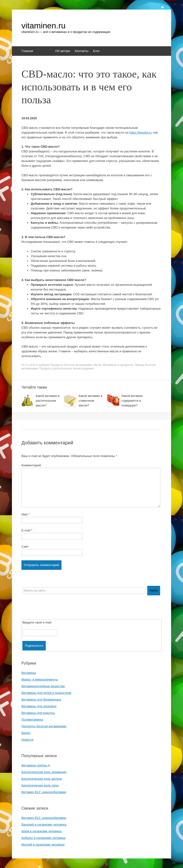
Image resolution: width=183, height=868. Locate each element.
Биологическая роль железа (42, 779)
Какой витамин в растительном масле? (48, 401)
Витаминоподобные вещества (43, 686)
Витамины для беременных (41, 699)
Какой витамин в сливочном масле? (91, 401)
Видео (26, 733)
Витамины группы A (36, 765)
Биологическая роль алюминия (44, 772)
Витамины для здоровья (39, 706)
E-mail (27, 530)
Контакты (81, 51)
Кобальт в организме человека (43, 838)
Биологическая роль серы (40, 785)
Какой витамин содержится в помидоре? (132, 401)
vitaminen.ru (43, 26)
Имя (25, 514)
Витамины (29, 673)
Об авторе (63, 51)
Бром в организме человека (41, 831)
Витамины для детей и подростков (46, 693)
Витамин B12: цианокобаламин (44, 792)
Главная (27, 51)
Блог (97, 51)
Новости (27, 740)
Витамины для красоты (38, 713)
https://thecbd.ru (140, 133)
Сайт (25, 547)
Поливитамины (32, 720)
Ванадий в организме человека (44, 824)
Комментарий (31, 465)
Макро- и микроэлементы (40, 679)
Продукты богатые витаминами (71, 365)
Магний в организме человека (43, 845)
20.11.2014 (29, 365)
